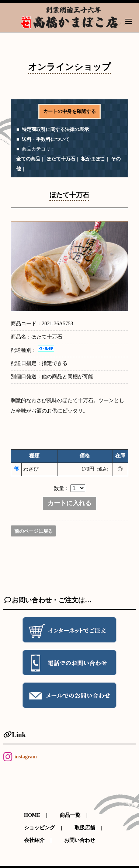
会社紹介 (34, 840)
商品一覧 (70, 815)
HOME (32, 815)
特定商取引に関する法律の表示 (55, 129)
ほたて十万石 (61, 159)
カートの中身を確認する (69, 111)
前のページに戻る (34, 531)
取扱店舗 (85, 828)
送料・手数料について (46, 139)
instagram (26, 757)
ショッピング (39, 828)
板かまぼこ (93, 159)
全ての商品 (28, 159)
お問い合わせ (80, 840)
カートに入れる (69, 504)
